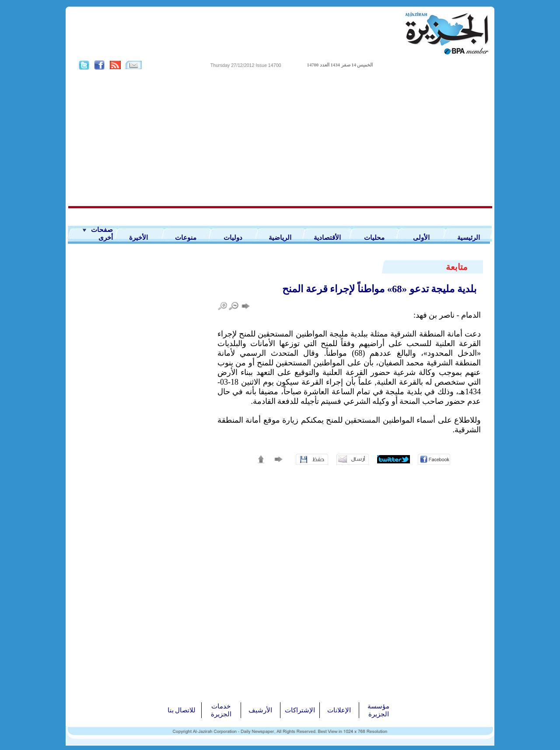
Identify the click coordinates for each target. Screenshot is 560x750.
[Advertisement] (280, 138)
